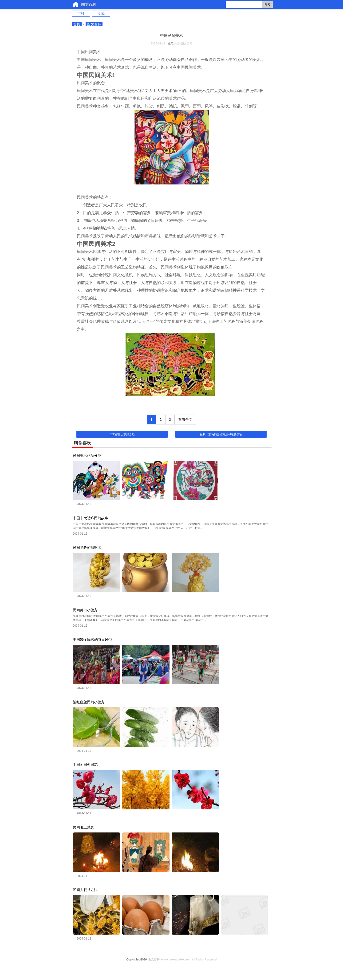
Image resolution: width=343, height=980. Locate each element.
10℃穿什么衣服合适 (122, 434)
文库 (101, 14)
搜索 (267, 5)
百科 (81, 14)
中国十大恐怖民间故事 (91, 518)
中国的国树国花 (85, 765)
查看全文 (185, 419)
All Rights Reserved (182, 960)
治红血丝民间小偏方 (89, 702)
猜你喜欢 (83, 443)
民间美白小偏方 (85, 610)
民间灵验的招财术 (87, 547)
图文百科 (89, 5)
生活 (171, 44)
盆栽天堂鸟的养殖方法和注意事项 (221, 434)
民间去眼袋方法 (85, 890)
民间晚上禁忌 (83, 827)
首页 (77, 24)
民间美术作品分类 (87, 455)
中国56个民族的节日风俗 (93, 639)
